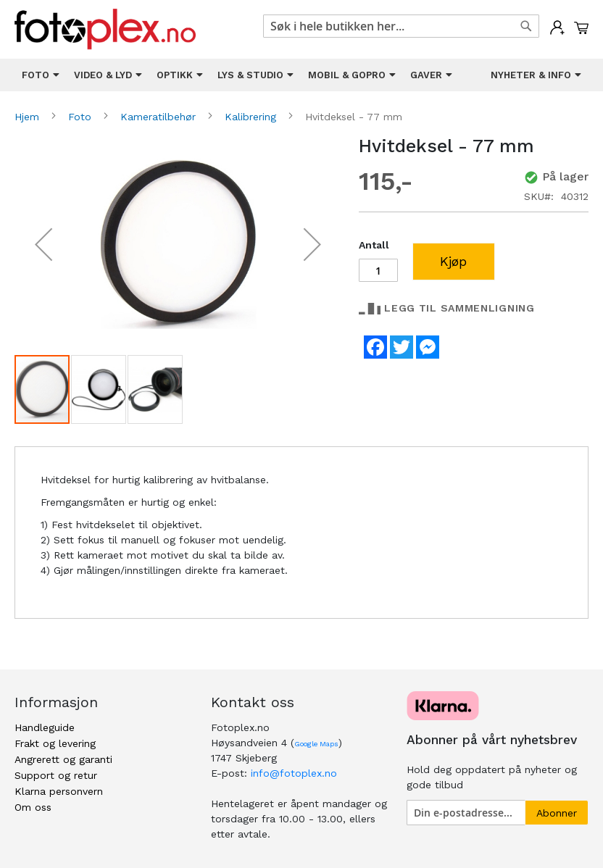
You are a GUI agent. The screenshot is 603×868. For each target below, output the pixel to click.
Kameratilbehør (160, 117)
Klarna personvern (59, 791)
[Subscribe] (557, 813)
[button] (43, 245)
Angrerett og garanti (63, 759)
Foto (82, 117)
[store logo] (105, 29)
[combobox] (401, 26)
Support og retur (56, 775)
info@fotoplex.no (294, 773)
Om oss (33, 807)
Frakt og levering (55, 743)
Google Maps (316, 744)
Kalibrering (252, 117)
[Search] (526, 26)
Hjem (29, 117)
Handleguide (45, 727)
